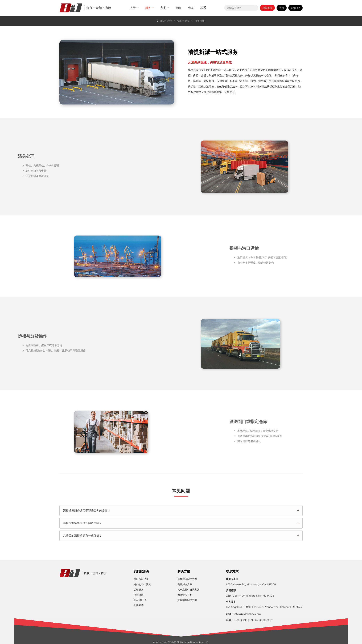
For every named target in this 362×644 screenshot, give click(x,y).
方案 (164, 8)
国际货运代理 (141, 579)
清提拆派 (200, 21)
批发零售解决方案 (187, 600)
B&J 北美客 (166, 21)
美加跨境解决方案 (187, 579)
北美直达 (139, 605)
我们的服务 (183, 21)
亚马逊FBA (140, 600)
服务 (149, 8)
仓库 (191, 8)
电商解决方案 (185, 584)
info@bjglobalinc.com (247, 614)
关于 (134, 8)
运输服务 (139, 590)
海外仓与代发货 (142, 584)
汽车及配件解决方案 (188, 590)
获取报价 (267, 8)
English (295, 8)
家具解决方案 (185, 595)
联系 (203, 8)
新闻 (178, 8)
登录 (282, 8)
